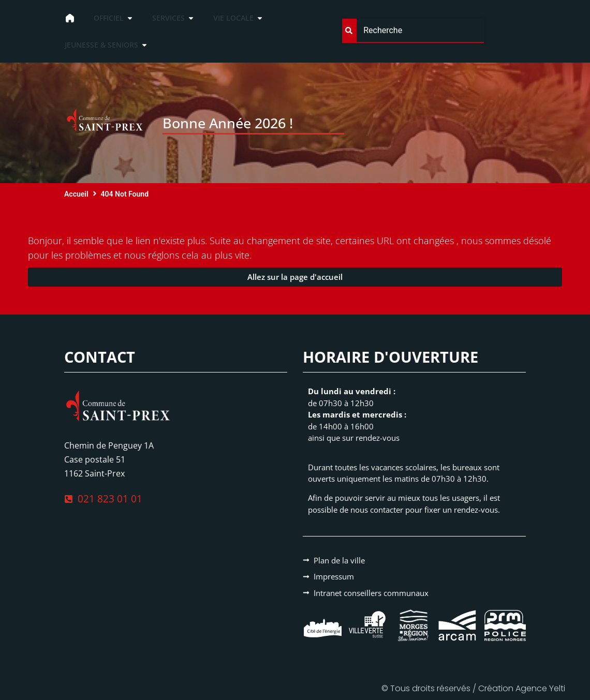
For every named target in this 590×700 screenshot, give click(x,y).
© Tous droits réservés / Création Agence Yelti (473, 688)
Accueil (76, 194)
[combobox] (413, 31)
